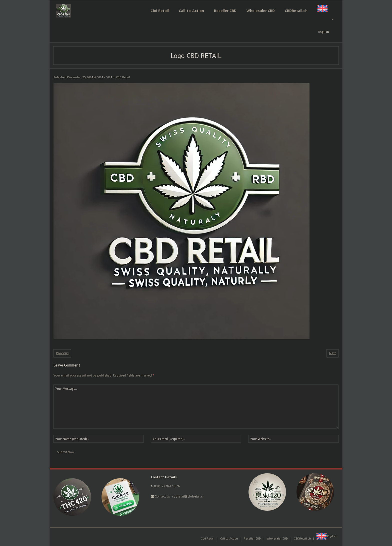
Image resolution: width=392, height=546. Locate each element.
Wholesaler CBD (277, 538)
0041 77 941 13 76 (167, 486)
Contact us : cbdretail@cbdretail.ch (178, 496)
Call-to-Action (229, 538)
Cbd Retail (207, 538)
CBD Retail (123, 77)
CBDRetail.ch (302, 538)
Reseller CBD (252, 538)
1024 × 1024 (104, 77)
